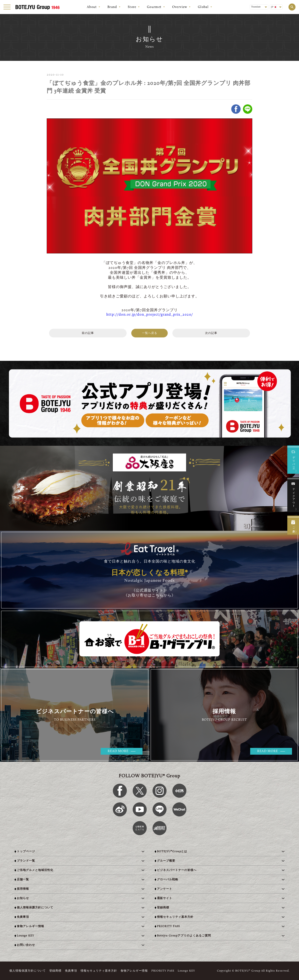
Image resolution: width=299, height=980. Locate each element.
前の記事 (88, 333)
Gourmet (154, 7)
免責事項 (71, 971)
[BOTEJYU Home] (37, 7)
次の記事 (211, 333)
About (92, 7)
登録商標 (55, 971)
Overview (180, 7)
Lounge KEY (186, 971)
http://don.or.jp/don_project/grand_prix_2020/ (150, 315)
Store (132, 7)
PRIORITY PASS (163, 971)
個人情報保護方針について (28, 971)
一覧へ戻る (150, 333)
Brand (112, 7)
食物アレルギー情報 (134, 971)
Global (203, 7)
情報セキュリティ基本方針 (99, 971)
